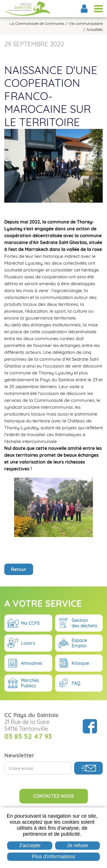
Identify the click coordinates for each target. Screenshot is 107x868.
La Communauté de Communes (37, 24)
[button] (53, 165)
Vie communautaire (86, 24)
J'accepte (30, 845)
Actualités (95, 30)
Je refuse (78, 845)
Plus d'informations (54, 857)
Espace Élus (84, 9)
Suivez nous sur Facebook (90, 762)
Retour (19, 605)
